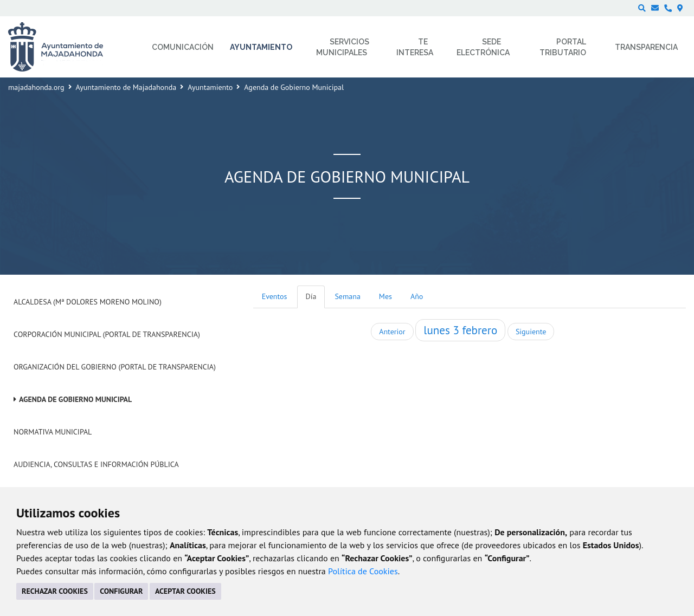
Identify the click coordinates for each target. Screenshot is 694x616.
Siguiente (531, 332)
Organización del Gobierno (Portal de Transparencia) (115, 367)
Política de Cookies (363, 571)
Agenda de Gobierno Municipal (75, 399)
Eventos (275, 296)
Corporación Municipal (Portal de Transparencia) (107, 334)
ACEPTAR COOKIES (185, 591)
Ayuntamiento (210, 87)
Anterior (392, 332)
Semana (347, 296)
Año (417, 296)
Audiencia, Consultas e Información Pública (96, 464)
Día (311, 296)
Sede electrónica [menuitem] (483, 47)
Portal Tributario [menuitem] (563, 47)
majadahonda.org (36, 87)
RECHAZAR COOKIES (55, 591)
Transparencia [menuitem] (646, 47)
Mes (385, 296)
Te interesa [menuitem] (415, 47)
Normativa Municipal (53, 432)
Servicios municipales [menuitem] (343, 47)
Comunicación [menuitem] (183, 47)
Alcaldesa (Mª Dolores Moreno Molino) (88, 302)
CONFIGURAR (121, 591)
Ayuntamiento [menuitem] (261, 47)
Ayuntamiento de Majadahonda (126, 87)
